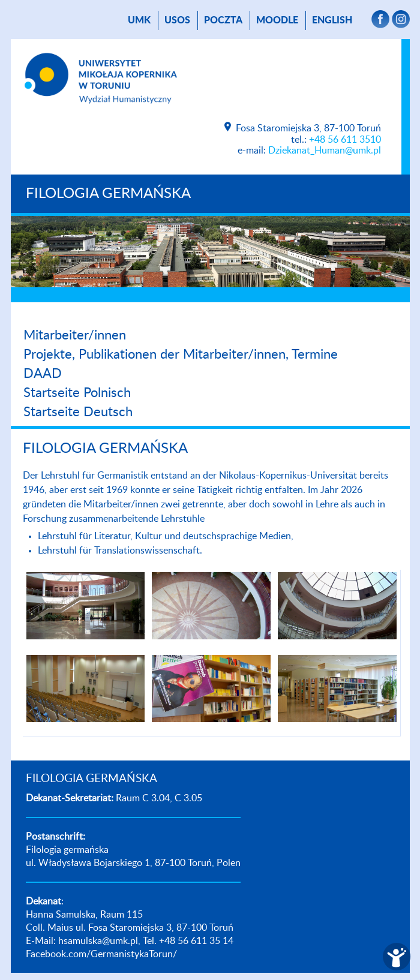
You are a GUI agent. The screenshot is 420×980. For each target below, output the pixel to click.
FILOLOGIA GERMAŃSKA (108, 194)
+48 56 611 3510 (345, 140)
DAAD (43, 374)
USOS (177, 20)
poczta (223, 20)
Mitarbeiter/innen (75, 335)
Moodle (277, 20)
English (332, 20)
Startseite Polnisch (77, 393)
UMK (139, 20)
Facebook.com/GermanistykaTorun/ (101, 954)
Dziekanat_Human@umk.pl (325, 151)
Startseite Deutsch (78, 412)
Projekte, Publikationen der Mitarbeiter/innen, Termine (181, 354)
